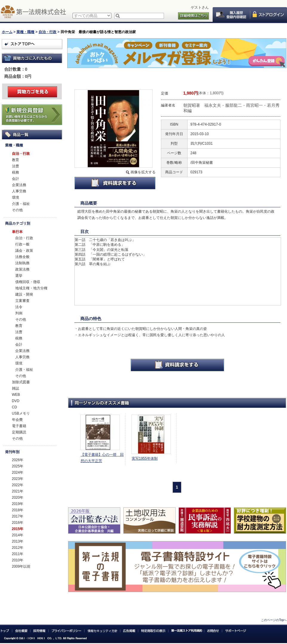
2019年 (18, 504)
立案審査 (22, 301)
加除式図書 (21, 382)
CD (14, 407)
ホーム (7, 32)
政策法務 (22, 269)
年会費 (17, 420)
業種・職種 (25, 32)
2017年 (18, 516)
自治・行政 (47, 32)
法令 (19, 307)
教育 (16, 160)
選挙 (19, 276)
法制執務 (22, 263)
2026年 (18, 460)
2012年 (18, 548)
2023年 (18, 479)
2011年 (18, 554)
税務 (16, 172)
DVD (16, 401)
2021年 (18, 491)
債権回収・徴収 (28, 282)
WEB (16, 395)
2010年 (18, 560)
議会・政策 (24, 251)
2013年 (18, 541)
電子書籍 (19, 426)
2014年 (18, 535)
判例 (19, 313)
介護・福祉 (21, 204)
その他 (17, 210)
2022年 (18, 485)
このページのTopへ (274, 620)
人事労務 (19, 191)
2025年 (18, 466)
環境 (16, 197)
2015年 (18, 529)
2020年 (18, 498)
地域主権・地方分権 (31, 288)
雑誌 (16, 388)
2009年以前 (21, 566)
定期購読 (19, 432)
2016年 (18, 523)
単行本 (17, 232)
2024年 (18, 472)
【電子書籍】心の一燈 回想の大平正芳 (102, 458)
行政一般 (22, 244)
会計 (16, 179)
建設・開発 (24, 294)
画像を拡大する (143, 172)
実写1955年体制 (145, 458)
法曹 (16, 166)
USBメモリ (21, 413)
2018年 (18, 510)
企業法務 (19, 185)
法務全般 (22, 257)
